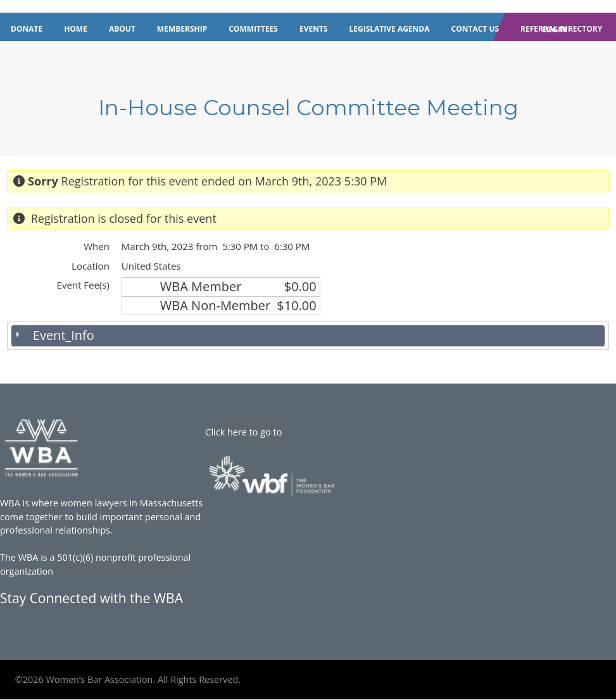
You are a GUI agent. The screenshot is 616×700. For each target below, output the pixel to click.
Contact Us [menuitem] (475, 29)
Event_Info (64, 335)
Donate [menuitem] (27, 29)
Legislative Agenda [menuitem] (390, 29)
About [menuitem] (122, 29)
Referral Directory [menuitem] (561, 29)
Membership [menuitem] (182, 29)
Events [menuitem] (314, 29)
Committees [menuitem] (253, 29)
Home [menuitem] (76, 29)
